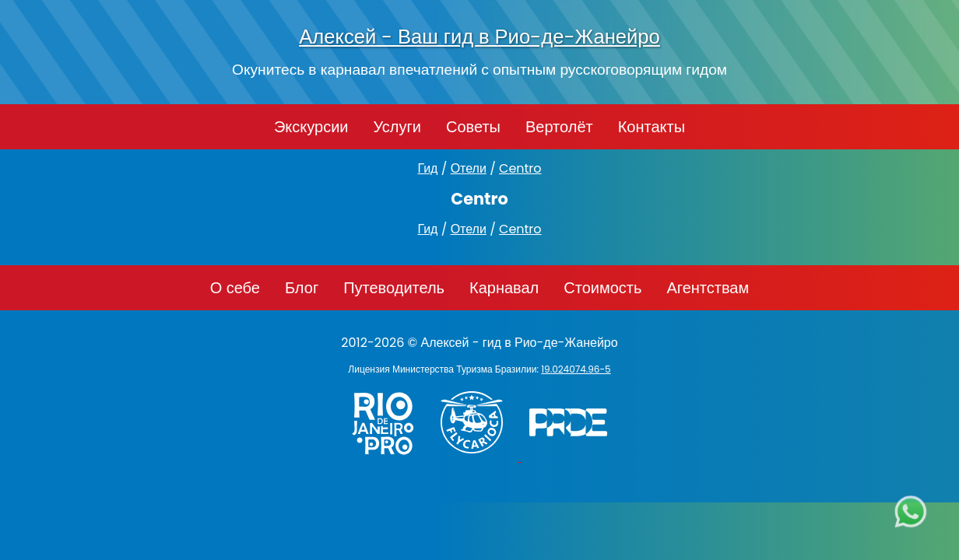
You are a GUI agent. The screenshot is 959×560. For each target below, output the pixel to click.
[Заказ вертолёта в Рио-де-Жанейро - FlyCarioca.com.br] (479, 457)
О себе (235, 288)
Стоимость (602, 288)
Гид (427, 168)
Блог (302, 288)
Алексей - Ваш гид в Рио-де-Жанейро (479, 37)
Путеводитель (394, 288)
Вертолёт (559, 127)
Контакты (652, 127)
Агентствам (708, 288)
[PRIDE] (572, 457)
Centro (520, 168)
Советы (473, 127)
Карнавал (504, 288)
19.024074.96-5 (576, 369)
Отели (469, 168)
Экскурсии (311, 127)
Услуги (397, 127)
